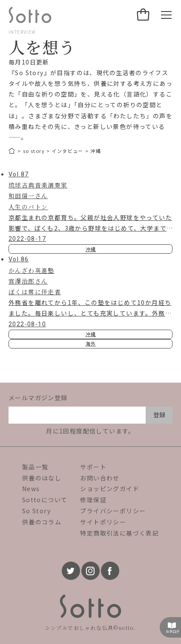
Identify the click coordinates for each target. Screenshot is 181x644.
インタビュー (67, 151)
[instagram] (90, 571)
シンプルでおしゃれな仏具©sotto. (91, 628)
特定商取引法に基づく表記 (119, 533)
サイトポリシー (103, 522)
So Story (36, 511)
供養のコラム (42, 522)
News (31, 489)
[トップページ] (12, 151)
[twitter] (71, 571)
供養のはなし (42, 478)
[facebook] (110, 571)
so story (34, 151)
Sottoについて (45, 500)
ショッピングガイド (110, 489)
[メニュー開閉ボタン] (166, 15)
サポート (93, 467)
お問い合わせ (100, 478)
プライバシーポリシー (113, 511)
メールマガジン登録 (38, 398)
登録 (159, 415)
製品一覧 (35, 467)
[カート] (144, 15)
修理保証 (93, 500)
